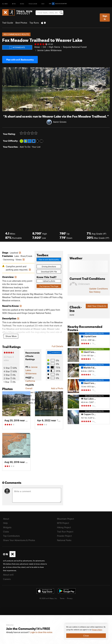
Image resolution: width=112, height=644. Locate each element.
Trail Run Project (65, 532)
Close (86, 636)
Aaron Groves (60, 122)
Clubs (6, 532)
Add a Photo (57, 388)
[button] (5, 89)
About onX (8, 575)
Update (98, 289)
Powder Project (64, 536)
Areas (37, 47)
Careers (7, 579)
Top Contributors (11, 536)
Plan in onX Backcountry (49, 259)
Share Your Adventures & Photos (19, 540)
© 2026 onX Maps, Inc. (48, 598)
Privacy (70, 598)
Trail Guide (8, 23)
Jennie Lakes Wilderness (49, 50)
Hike (22, 4)
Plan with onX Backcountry (20, 60)
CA (44, 47)
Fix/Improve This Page (49, 286)
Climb (5, 4)
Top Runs (34, 23)
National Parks (64, 540)
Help (5, 523)
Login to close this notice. (41, 632)
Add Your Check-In (97, 306)
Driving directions (49, 267)
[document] (86, 632)
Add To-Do (25, 147)
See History (95, 292)
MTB (14, 4)
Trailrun (33, 4)
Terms (62, 598)
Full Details (57, 346)
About (6, 519)
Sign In (105, 17)
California (30, 381)
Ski (43, 4)
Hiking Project (64, 527)
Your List (36, 147)
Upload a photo (49, 281)
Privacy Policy (97, 630)
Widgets (7, 527)
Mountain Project (65, 519)
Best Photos (21, 23)
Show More (11, 336)
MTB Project (63, 523)
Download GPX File (49, 272)
